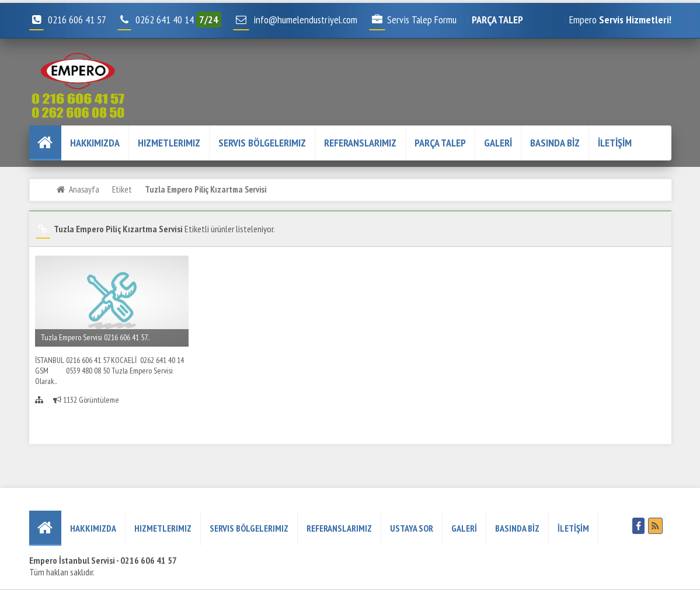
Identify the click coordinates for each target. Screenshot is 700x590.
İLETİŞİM (615, 143)
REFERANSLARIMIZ (360, 143)
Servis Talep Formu (413, 20)
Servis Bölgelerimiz (262, 143)
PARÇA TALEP (440, 143)
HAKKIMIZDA (95, 143)
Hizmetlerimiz (169, 143)
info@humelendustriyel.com (305, 20)
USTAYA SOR (412, 528)
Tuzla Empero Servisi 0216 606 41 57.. (95, 337)
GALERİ (498, 143)
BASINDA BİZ (555, 143)
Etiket (122, 189)
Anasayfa (84, 189)
